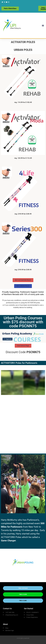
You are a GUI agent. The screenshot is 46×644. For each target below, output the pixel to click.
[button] (43, 25)
